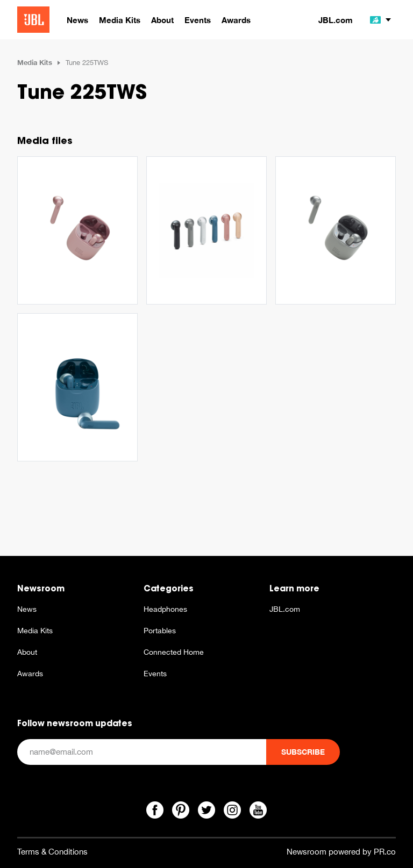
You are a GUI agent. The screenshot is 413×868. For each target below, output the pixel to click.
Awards (30, 674)
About (27, 652)
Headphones (165, 609)
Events (155, 674)
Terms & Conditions (52, 852)
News (27, 609)
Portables (160, 631)
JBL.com (336, 20)
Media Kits (35, 62)
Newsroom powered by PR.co (341, 852)
